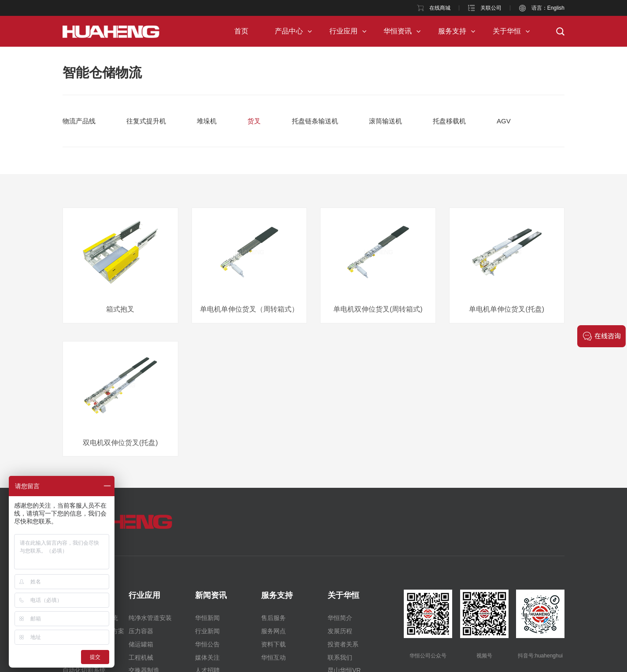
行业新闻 (207, 631)
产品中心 (289, 31)
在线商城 (440, 8)
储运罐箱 (141, 644)
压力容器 (141, 631)
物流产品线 (79, 121)
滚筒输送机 (385, 121)
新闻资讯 (211, 595)
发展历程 (340, 631)
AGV (504, 121)
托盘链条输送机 (315, 121)
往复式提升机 (146, 121)
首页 (241, 31)
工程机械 (141, 657)
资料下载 (273, 644)
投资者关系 (343, 644)
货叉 (254, 121)
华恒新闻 (207, 618)
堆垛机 (207, 121)
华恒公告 (207, 644)
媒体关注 (207, 657)
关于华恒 (507, 31)
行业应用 (343, 31)
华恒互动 (273, 657)
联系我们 (340, 657)
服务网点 (273, 631)
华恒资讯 (398, 31)
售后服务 (273, 618)
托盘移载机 (449, 121)
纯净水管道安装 (150, 618)
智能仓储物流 (102, 72)
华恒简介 (340, 618)
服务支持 (452, 31)
